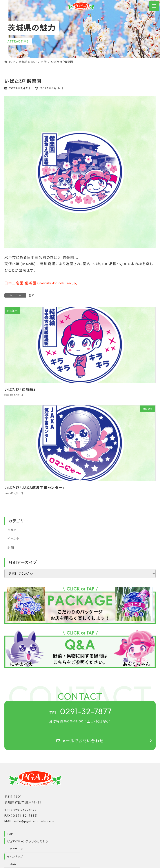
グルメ (12, 530)
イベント (14, 539)
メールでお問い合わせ (80, 742)
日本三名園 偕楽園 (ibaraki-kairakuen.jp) (41, 283)
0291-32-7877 (81, 712)
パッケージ (17, 850)
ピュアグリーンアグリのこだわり (28, 843)
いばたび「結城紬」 (20, 389)
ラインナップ (15, 858)
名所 (32, 295)
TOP (10, 835)
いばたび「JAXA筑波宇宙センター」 (34, 488)
